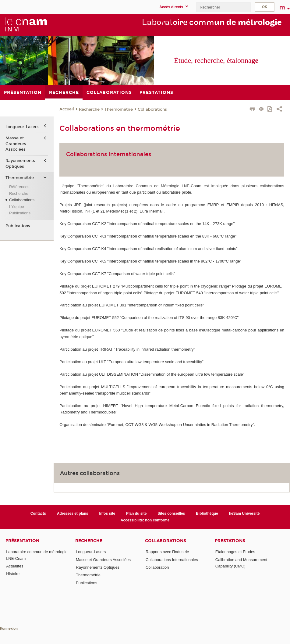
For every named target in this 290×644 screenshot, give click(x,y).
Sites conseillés (171, 513)
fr (283, 8)
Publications (20, 213)
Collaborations (152, 109)
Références (19, 187)
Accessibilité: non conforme (145, 520)
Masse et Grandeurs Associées (16, 144)
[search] (223, 7)
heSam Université (244, 513)
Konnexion (9, 629)
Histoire (13, 574)
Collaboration (157, 567)
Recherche (89, 109)
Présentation (22, 541)
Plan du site (136, 513)
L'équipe (17, 207)
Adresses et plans (73, 513)
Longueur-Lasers (22, 127)
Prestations (230, 541)
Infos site (107, 513)
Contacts (38, 513)
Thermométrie (119, 109)
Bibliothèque (207, 513)
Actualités (15, 566)
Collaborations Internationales (172, 560)
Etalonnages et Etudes (235, 552)
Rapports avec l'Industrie (167, 552)
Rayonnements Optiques (20, 163)
